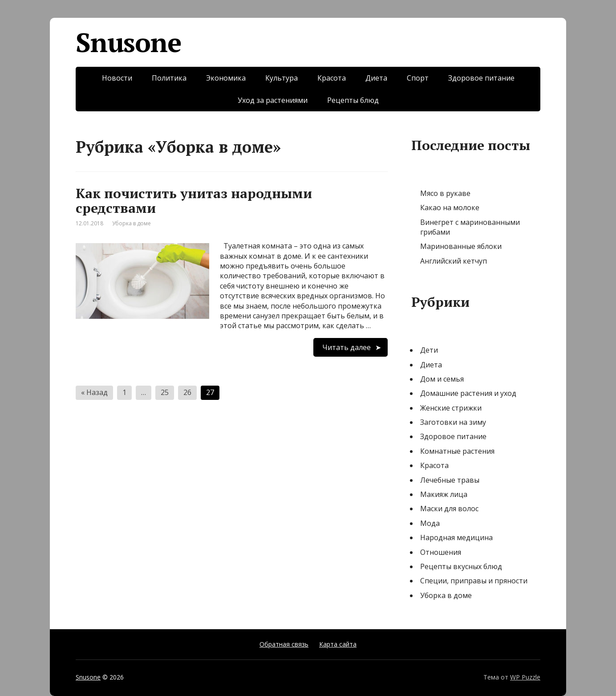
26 (187, 392)
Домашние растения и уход (468, 393)
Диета (376, 78)
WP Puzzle (525, 677)
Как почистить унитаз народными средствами (194, 201)
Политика (169, 78)
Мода (430, 523)
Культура (282, 78)
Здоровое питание (481, 78)
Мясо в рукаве (445, 193)
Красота (332, 78)
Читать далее (346, 347)
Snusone (128, 42)
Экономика (226, 78)
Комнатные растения (457, 451)
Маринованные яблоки (461, 246)
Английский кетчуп (454, 261)
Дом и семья (442, 379)
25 (165, 392)
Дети (429, 350)
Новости (117, 78)
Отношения (441, 552)
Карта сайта (338, 644)
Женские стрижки (451, 408)
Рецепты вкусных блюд (461, 566)
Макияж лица (444, 494)
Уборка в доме (132, 223)
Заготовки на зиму (453, 422)
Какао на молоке (450, 208)
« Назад (94, 392)
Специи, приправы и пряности (474, 581)
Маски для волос (449, 509)
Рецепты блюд (353, 100)
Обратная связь (284, 644)
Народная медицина (456, 537)
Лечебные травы (450, 480)
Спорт (418, 78)
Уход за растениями (273, 100)
